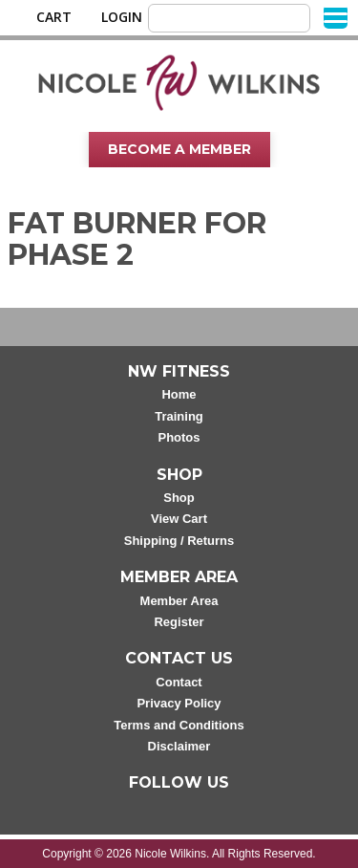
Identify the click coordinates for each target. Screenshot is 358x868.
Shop (179, 498)
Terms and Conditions (179, 725)
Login (122, 17)
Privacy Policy (179, 703)
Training (179, 416)
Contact (179, 682)
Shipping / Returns (179, 541)
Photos (179, 437)
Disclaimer (179, 746)
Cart (54, 17)
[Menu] (336, 17)
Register (179, 622)
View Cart (179, 519)
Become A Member (179, 149)
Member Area (179, 601)
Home (179, 394)
